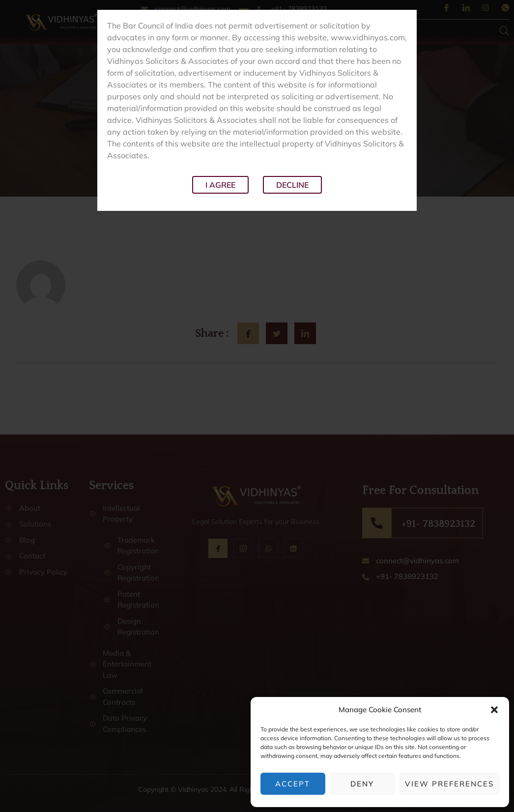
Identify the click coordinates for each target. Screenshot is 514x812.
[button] (494, 710)
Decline (292, 185)
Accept (293, 784)
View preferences (449, 784)
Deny (362, 784)
